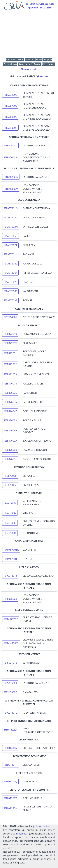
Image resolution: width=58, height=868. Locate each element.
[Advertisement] (29, 35)
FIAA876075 (10, 282)
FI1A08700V (10, 106)
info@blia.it (22, 834)
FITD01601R (11, 765)
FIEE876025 (10, 393)
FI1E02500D (10, 146)
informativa (43, 826)
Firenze (42, 76)
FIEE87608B (10, 450)
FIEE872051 (10, 353)
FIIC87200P (10, 476)
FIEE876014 (10, 384)
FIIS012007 (10, 503)
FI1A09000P (10, 128)
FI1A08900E (10, 117)
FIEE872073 (10, 374)
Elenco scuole (29, 69)
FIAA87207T (10, 245)
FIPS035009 (10, 683)
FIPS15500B (10, 692)
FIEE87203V (10, 343)
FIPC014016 (10, 576)
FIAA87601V (11, 254)
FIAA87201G (11, 208)
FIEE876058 (10, 420)
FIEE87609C (10, 459)
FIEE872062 (10, 364)
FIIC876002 (10, 485)
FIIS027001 (10, 533)
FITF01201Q (10, 782)
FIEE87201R (10, 334)
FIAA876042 (10, 264)
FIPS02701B (10, 663)
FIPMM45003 (11, 643)
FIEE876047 (10, 411)
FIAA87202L (10, 218)
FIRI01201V (10, 730)
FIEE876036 (10, 402)
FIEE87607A (10, 441)
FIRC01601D (11, 713)
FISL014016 (10, 748)
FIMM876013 (11, 559)
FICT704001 (10, 317)
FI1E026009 (10, 157)
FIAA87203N (11, 227)
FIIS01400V (10, 513)
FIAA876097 (10, 300)
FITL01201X (10, 798)
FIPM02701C (11, 619)
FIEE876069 (10, 431)
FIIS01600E (10, 523)
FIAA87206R (11, 236)
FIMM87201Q (11, 550)
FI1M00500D (11, 177)
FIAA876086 (10, 291)
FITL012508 (10, 808)
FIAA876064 (10, 273)
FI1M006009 (11, 189)
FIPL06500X (10, 599)
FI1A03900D (11, 95)
